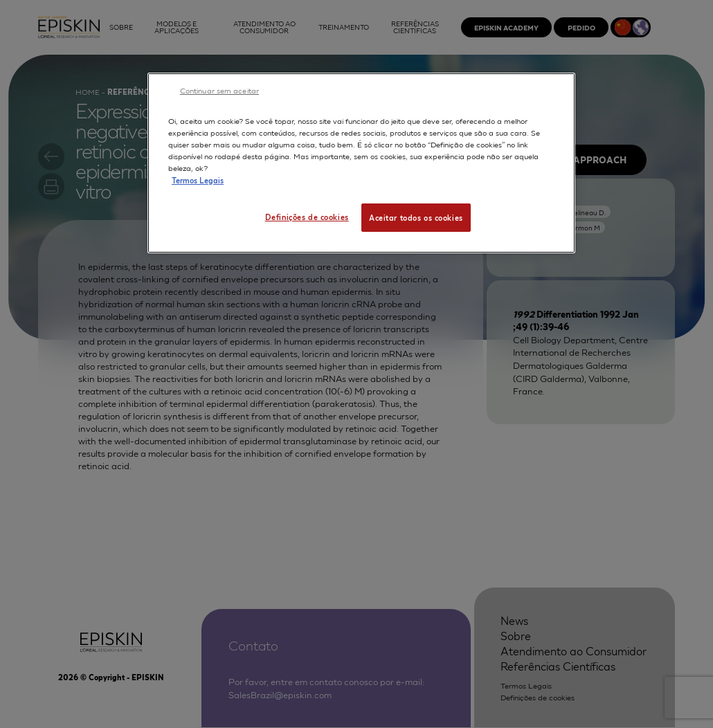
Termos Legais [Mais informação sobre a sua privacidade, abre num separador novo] (198, 180)
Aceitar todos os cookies (416, 217)
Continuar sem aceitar (219, 90)
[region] (361, 163)
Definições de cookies (307, 217)
